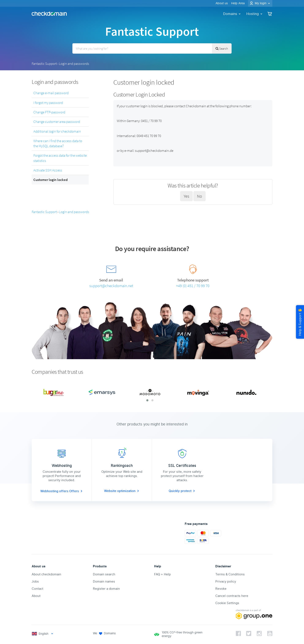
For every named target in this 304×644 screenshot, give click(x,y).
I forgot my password (48, 103)
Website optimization (122, 491)
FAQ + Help (162, 574)
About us (222, 3)
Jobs (35, 582)
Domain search (104, 574)
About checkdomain (46, 574)
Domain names (104, 582)
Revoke (221, 589)
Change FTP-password (49, 112)
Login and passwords (74, 64)
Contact (37, 589)
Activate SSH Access (48, 170)
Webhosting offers (55, 491)
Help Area (238, 3)
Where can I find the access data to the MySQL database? (58, 143)
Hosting (255, 14)
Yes (186, 196)
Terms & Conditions (230, 574)
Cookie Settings (227, 603)
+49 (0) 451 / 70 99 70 (193, 286)
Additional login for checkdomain (57, 131)
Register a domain (106, 589)
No (199, 196)
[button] (147, 400)
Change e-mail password (51, 93)
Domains (232, 14)
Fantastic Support (44, 64)
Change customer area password (57, 122)
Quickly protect (182, 491)
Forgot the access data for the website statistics (60, 158)
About (36, 596)
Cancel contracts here (232, 596)
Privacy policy (226, 582)
